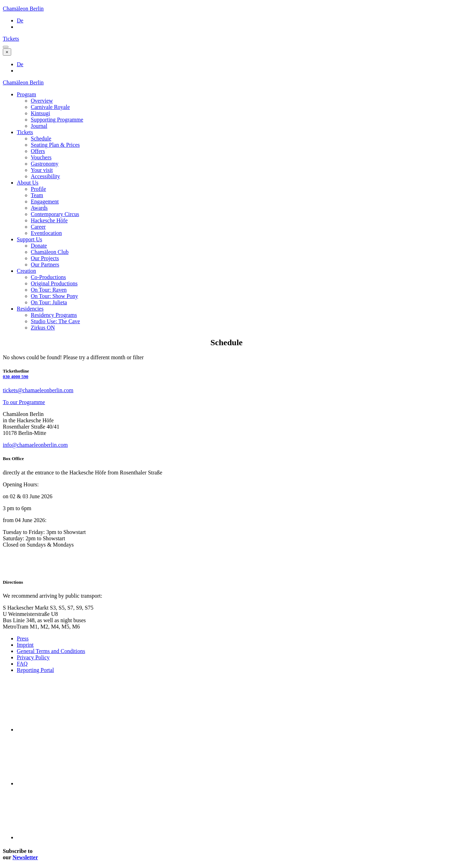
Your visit (42, 170)
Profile (38, 189)
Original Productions (54, 283)
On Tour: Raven (49, 290)
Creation (26, 271)
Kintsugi (40, 113)
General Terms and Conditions (51, 651)
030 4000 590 (16, 377)
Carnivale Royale (50, 107)
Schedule (41, 138)
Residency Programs (54, 315)
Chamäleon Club (50, 252)
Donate (39, 246)
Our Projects (45, 258)
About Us (28, 183)
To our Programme (24, 402)
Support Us (29, 239)
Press (23, 638)
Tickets (11, 39)
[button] (6, 47)
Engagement (45, 202)
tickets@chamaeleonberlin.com (38, 390)
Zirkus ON (43, 328)
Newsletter (25, 857)
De (20, 20)
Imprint (25, 645)
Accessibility (45, 176)
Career (38, 227)
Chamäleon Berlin (23, 9)
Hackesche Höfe (49, 220)
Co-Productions (48, 277)
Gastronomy (45, 164)
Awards (39, 208)
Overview (42, 101)
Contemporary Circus (55, 214)
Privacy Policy (33, 657)
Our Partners (45, 265)
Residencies (30, 309)
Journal (39, 126)
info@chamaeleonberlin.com (35, 445)
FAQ (22, 664)
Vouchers (41, 157)
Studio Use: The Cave (55, 321)
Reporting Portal (35, 670)
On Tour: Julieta (49, 302)
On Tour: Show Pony (54, 296)
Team (37, 195)
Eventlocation (46, 233)
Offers (38, 151)
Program (26, 94)
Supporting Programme (57, 120)
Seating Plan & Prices (55, 145)
